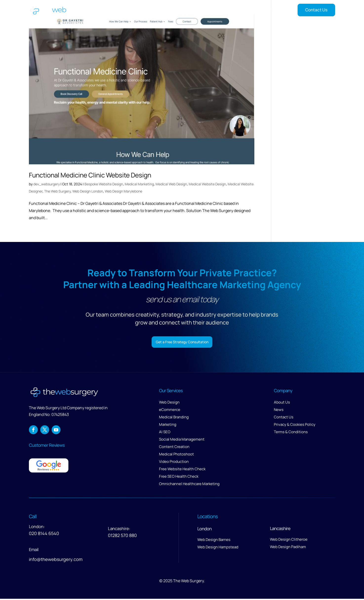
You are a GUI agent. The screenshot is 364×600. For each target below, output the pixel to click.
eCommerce (170, 411)
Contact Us (316, 10)
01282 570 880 (122, 536)
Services (181, 10)
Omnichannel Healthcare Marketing (189, 485)
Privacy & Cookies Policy (295, 426)
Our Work (208, 10)
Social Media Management (182, 440)
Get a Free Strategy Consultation (182, 342)
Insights (274, 10)
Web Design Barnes (214, 541)
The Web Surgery (57, 191)
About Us (282, 403)
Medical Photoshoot (176, 455)
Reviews (253, 10)
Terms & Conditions (291, 433)
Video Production (174, 463)
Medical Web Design (171, 184)
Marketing (168, 426)
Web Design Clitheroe (289, 541)
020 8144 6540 (44, 535)
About (228, 10)
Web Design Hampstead (218, 548)
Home (162, 10)
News (279, 411)
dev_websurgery (47, 184)
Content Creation (174, 448)
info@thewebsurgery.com (56, 560)
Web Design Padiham (288, 548)
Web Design (169, 403)
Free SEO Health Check (179, 478)
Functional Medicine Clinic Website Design (90, 175)
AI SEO (165, 433)
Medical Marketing (139, 184)
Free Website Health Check (182, 470)
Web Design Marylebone (123, 191)
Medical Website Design (207, 184)
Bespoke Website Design (104, 184)
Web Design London (88, 191)
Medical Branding (174, 418)
